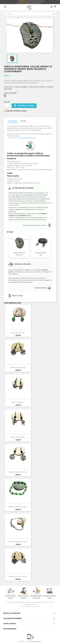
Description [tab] (13, 121)
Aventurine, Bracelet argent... (18, 507)
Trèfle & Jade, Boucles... (18, 437)
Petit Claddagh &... (18, 402)
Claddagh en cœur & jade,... (18, 576)
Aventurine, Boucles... (18, 333)
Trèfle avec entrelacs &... (18, 367)
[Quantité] (6, 106)
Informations (10, 629)
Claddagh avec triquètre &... (18, 472)
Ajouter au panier (24, 106)
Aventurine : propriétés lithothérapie (23, 138)
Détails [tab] (23, 121)
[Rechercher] (30, 14)
